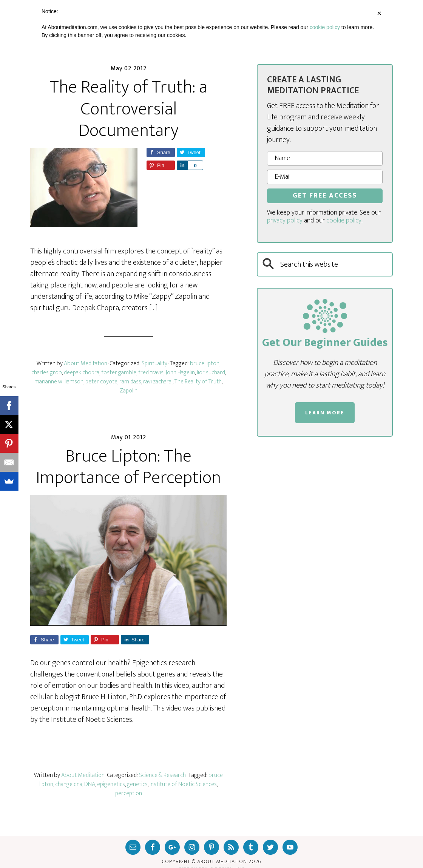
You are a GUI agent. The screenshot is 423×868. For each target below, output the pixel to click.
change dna (69, 784)
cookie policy (344, 221)
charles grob (47, 373)
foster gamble (119, 373)
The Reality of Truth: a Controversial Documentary (128, 109)
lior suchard (211, 373)
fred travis (151, 373)
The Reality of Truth (198, 382)
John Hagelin (180, 373)
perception (129, 793)
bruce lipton (205, 364)
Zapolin (129, 391)
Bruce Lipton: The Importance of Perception (128, 467)
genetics (137, 784)
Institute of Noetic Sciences (183, 784)
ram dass (130, 382)
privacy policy (285, 221)
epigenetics (111, 784)
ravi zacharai (158, 382)
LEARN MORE (325, 413)
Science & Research (162, 775)
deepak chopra (82, 373)
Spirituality (154, 364)
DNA (90, 784)
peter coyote (101, 382)
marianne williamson (59, 382)
